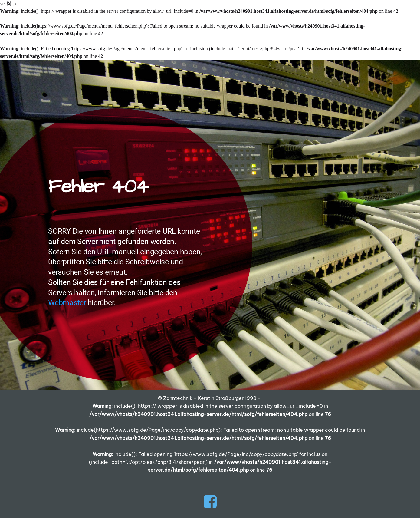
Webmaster (67, 303)
